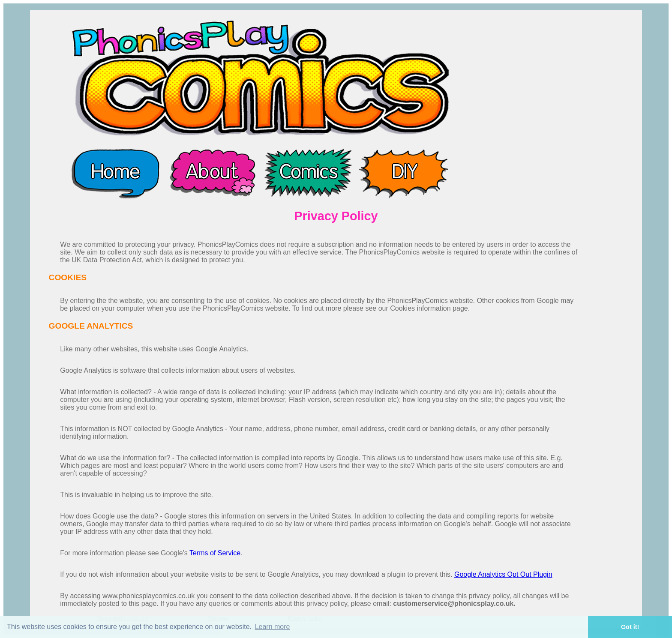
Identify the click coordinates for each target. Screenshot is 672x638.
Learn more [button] (273, 627)
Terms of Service (215, 553)
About (211, 172)
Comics (307, 172)
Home (115, 172)
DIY (404, 172)
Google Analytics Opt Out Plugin (503, 574)
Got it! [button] (630, 627)
